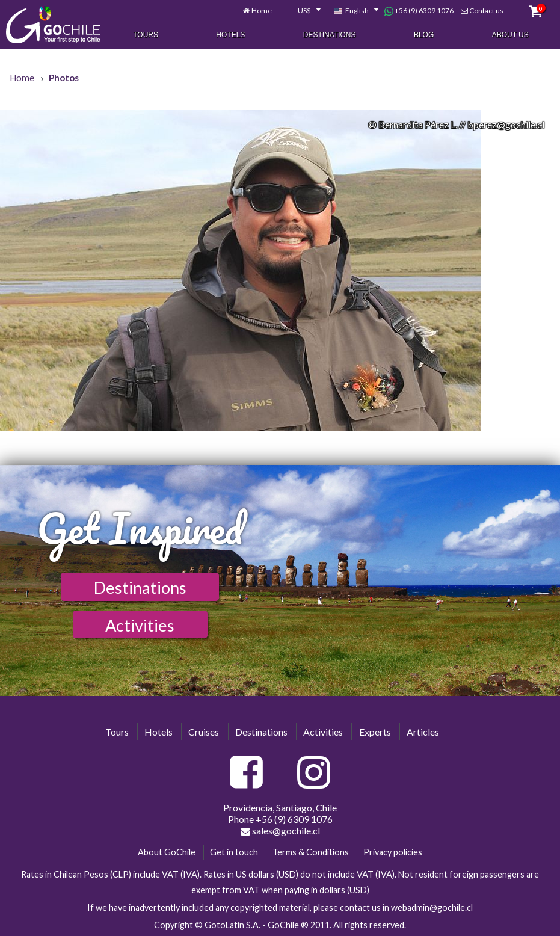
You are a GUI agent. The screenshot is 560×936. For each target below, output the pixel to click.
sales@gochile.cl (280, 831)
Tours (146, 35)
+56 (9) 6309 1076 (419, 11)
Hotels (230, 35)
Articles (423, 732)
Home (262, 11)
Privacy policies (393, 852)
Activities (140, 625)
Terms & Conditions (311, 852)
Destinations (330, 35)
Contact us (486, 11)
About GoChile (167, 852)
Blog (424, 35)
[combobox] (303, 11)
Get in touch (234, 852)
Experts (375, 732)
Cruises (204, 732)
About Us (510, 35)
